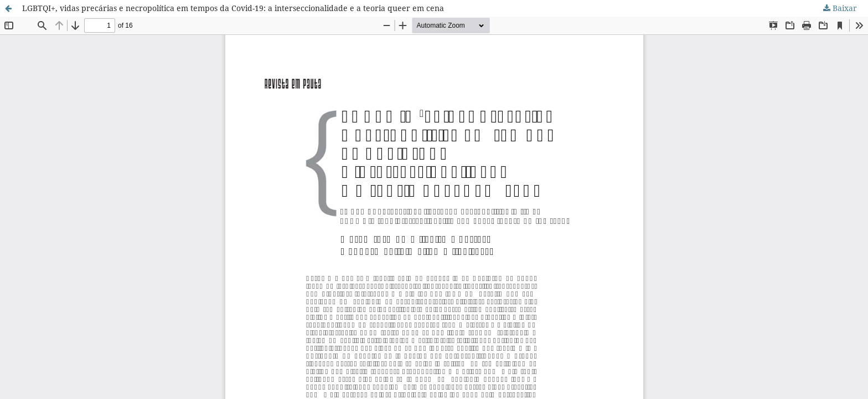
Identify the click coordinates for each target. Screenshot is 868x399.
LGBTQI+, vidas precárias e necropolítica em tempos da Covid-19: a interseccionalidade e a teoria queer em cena (233, 8)
